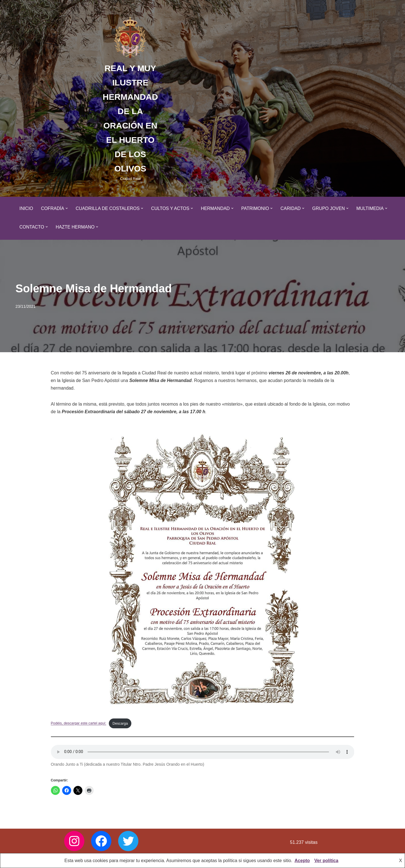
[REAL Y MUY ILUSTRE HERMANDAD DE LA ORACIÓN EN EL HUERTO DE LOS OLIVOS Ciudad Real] (130, 98)
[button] (67, 208)
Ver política (326, 861)
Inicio (26, 208)
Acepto (302, 861)
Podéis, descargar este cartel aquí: (79, 723)
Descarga (121, 723)
